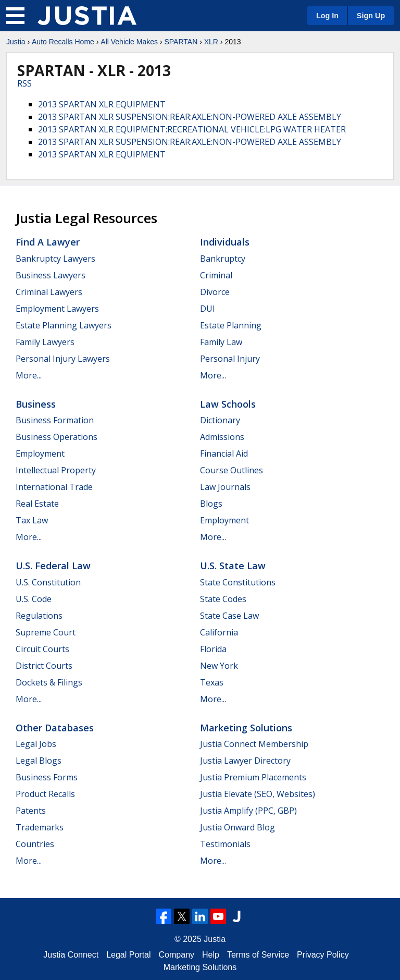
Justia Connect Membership (254, 744)
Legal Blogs (39, 761)
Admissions (222, 437)
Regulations (39, 616)
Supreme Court (46, 632)
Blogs (211, 504)
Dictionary (220, 420)
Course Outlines (232, 470)
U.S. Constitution (48, 582)
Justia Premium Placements (253, 777)
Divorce (215, 292)
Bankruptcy (223, 259)
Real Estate (37, 504)
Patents (31, 811)
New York (219, 666)
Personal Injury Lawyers (63, 359)
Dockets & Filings (49, 682)
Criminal (216, 275)
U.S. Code (34, 599)
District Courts (44, 666)
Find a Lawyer (48, 242)
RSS (24, 83)
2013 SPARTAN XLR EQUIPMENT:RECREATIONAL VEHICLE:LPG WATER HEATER (192, 129)
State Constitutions (238, 582)
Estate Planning (231, 325)
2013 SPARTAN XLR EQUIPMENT (102, 104)
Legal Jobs (36, 744)
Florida (213, 649)
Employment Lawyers (57, 309)
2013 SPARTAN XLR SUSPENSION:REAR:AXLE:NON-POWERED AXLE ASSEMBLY (190, 117)
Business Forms (47, 777)
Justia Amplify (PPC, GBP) (248, 811)
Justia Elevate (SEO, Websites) (258, 794)
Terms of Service (258, 955)
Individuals (225, 242)
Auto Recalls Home (63, 42)
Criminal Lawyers (49, 292)
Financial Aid (224, 454)
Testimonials (225, 844)
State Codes (223, 599)
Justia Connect (71, 955)
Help (211, 955)
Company (177, 955)
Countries (35, 844)
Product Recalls (45, 794)
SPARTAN (181, 42)
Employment (40, 454)
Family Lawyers (45, 342)
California (219, 632)
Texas (212, 682)
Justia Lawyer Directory (245, 761)
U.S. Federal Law (53, 566)
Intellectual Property (56, 470)
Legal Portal (128, 955)
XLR (211, 42)
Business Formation (55, 420)
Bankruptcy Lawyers (55, 259)
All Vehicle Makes (129, 42)
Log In (327, 16)
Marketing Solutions (246, 728)
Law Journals (225, 487)
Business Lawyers (51, 275)
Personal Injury (230, 359)
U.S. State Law (233, 566)
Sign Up (371, 16)
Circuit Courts (42, 649)
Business (36, 404)
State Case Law (229, 616)
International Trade (54, 487)
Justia (16, 42)
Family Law (221, 342)
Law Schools (228, 404)
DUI (208, 309)
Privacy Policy (323, 955)
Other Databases (55, 728)
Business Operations (57, 437)
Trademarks (40, 827)
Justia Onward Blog (238, 827)
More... (29, 375)
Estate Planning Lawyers (64, 325)
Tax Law (32, 520)
